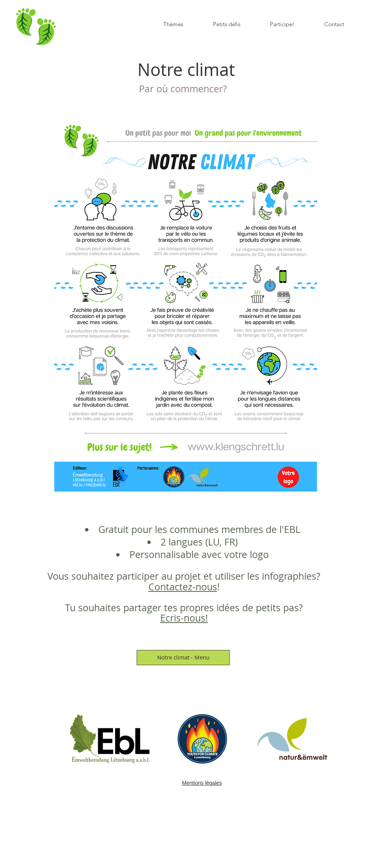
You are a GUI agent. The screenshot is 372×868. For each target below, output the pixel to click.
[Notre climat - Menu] (183, 658)
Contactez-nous (183, 587)
